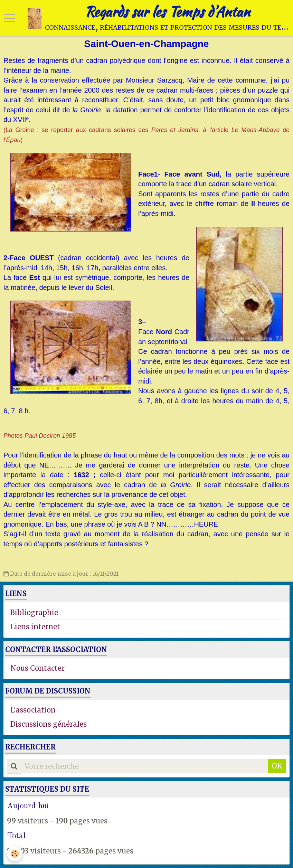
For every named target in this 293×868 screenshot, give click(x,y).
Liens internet (35, 627)
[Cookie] (15, 854)
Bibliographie (34, 612)
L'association (33, 710)
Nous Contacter (37, 668)
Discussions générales (49, 724)
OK (277, 766)
